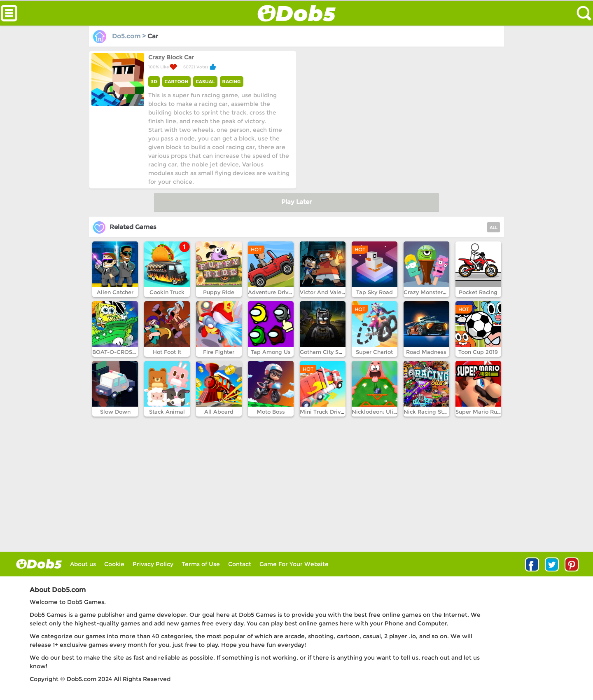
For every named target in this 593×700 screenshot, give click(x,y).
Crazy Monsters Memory (437, 292)
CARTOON (177, 81)
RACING (232, 81)
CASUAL (205, 81)
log (39, 564)
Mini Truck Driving (325, 412)
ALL (494, 228)
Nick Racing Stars (427, 412)
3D (154, 81)
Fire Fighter (219, 352)
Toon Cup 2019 (478, 352)
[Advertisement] (399, 108)
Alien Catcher (115, 292)
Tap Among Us (271, 352)
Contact (240, 564)
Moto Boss (271, 412)
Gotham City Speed (326, 352)
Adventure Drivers (272, 292)
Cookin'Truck (167, 292)
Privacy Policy (153, 564)
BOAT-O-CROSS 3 (116, 352)
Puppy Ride (219, 292)
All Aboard (219, 412)
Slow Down (115, 412)
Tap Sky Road (375, 292)
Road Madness (426, 352)
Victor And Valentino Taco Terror (343, 292)
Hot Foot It (167, 352)
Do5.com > (120, 36)
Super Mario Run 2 (480, 412)
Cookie (114, 564)
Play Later (296, 202)
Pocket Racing (478, 292)
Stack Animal (167, 412)
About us (83, 564)
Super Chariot (374, 352)
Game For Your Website (294, 564)
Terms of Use (201, 564)
